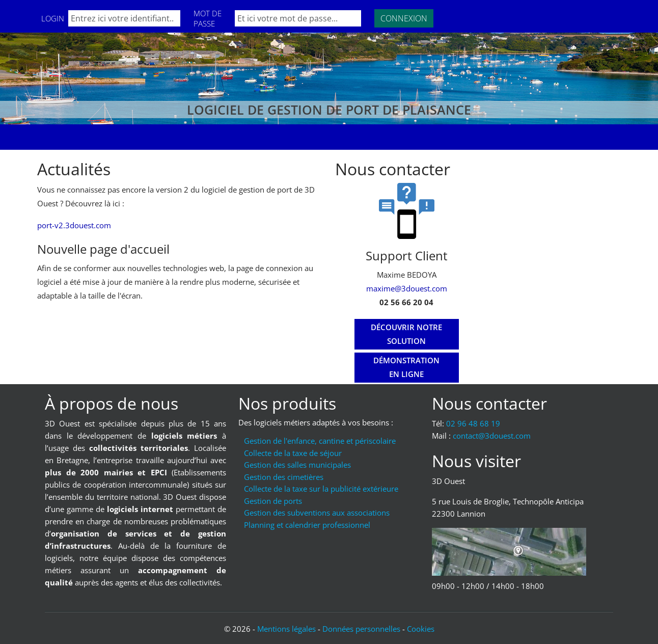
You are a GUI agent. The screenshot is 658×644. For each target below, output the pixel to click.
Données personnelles (361, 629)
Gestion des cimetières (284, 477)
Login (53, 18)
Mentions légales (286, 629)
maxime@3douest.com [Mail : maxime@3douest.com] (407, 288)
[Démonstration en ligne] (407, 368)
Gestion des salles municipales (297, 465)
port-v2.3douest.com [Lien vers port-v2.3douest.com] (74, 225)
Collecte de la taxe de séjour (293, 453)
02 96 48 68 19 (473, 423)
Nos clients (176, 137)
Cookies (421, 629)
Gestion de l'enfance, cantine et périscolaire (320, 441)
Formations (114, 137)
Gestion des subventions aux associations (317, 513)
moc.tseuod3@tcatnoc (492, 436)
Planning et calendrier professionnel (307, 525)
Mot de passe (208, 18)
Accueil (60, 137)
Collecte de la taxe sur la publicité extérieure (321, 489)
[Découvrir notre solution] (407, 334)
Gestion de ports (273, 501)
